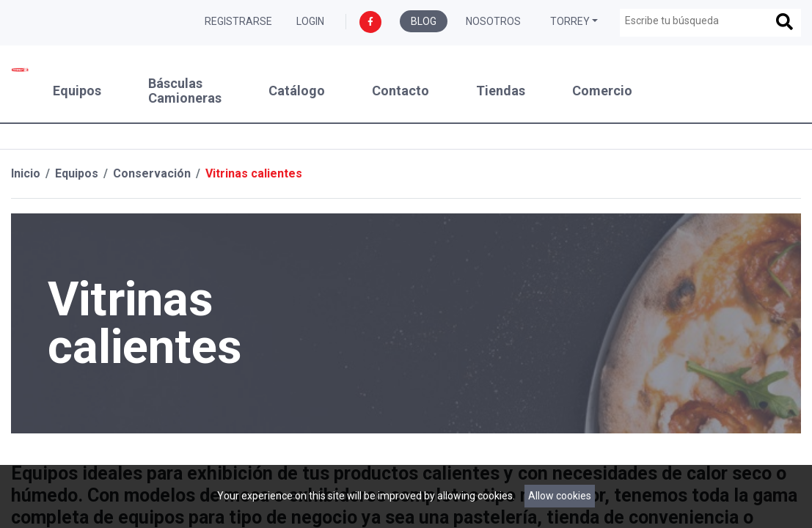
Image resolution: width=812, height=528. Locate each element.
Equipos (77, 91)
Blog (424, 21)
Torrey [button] (570, 21)
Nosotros (493, 21)
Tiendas (501, 91)
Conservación (152, 173)
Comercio (602, 91)
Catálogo (297, 91)
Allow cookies (560, 496)
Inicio (26, 173)
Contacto (400, 91)
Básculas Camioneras (185, 91)
